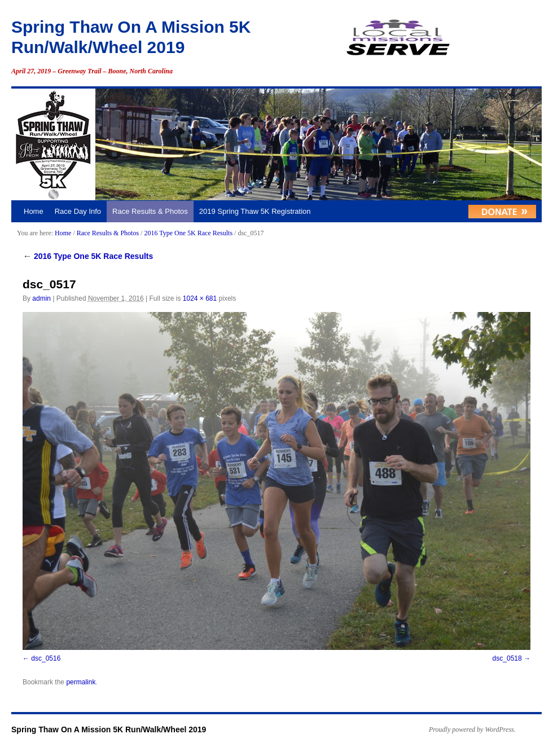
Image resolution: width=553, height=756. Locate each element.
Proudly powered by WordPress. (472, 729)
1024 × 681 (200, 298)
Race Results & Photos (150, 211)
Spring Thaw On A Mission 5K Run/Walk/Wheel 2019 (109, 729)
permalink (81, 682)
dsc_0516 (46, 658)
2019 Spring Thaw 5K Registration (255, 211)
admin (41, 298)
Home (34, 211)
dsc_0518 (507, 658)
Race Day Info (78, 211)
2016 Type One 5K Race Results (188, 233)
